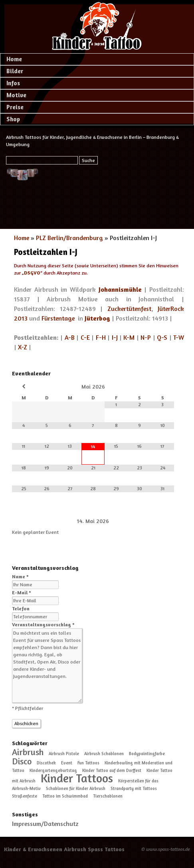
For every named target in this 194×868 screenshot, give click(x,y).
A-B (70, 337)
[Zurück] (28, 521)
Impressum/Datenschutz (45, 824)
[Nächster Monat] (162, 387)
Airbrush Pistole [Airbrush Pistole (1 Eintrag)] (64, 754)
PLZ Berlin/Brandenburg (69, 238)
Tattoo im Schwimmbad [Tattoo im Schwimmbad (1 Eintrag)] (65, 796)
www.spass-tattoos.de (168, 849)
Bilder (15, 71)
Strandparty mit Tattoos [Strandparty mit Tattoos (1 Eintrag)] (134, 789)
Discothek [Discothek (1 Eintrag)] (46, 763)
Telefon (21, 608)
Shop (13, 119)
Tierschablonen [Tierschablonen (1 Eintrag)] (108, 796)
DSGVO (32, 273)
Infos (13, 83)
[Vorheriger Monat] (24, 387)
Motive (16, 95)
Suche (88, 160)
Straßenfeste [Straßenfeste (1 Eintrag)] (25, 796)
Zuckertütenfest (129, 309)
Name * (20, 576)
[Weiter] (158, 521)
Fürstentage (58, 318)
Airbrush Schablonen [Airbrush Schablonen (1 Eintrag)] (104, 754)
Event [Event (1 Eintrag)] (67, 763)
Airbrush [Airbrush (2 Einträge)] (28, 752)
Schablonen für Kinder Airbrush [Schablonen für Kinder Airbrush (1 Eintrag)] (76, 789)
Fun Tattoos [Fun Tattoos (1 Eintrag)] (88, 763)
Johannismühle (120, 289)
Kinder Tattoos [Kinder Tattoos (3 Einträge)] (77, 778)
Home (14, 59)
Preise (15, 107)
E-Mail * (22, 592)
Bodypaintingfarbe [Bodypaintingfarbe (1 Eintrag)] (147, 754)
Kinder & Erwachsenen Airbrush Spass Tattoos (64, 849)
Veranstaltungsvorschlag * (43, 624)
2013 (21, 318)
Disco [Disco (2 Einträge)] (22, 761)
